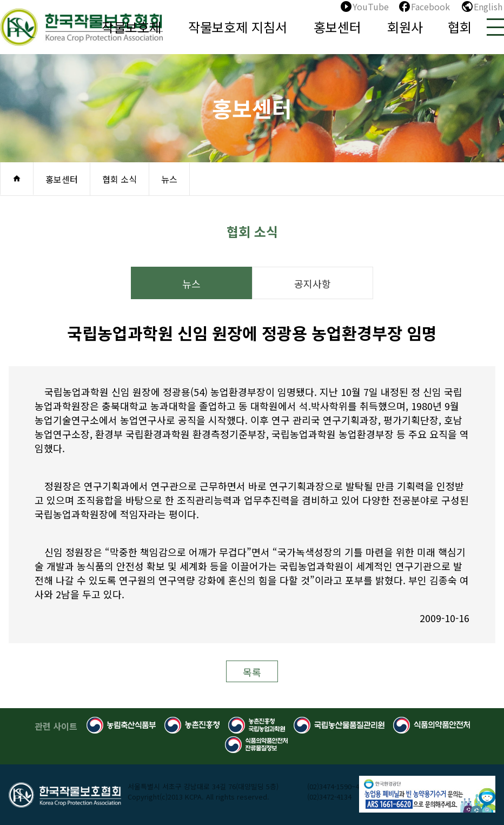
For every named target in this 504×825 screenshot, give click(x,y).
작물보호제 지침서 (238, 27)
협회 (460, 27)
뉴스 (169, 179)
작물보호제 (131, 27)
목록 (252, 672)
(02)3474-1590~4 (333, 786)
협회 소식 (120, 179)
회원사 (405, 27)
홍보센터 (337, 27)
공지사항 (313, 283)
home (17, 179)
